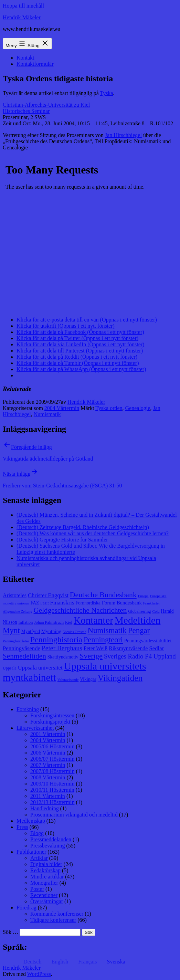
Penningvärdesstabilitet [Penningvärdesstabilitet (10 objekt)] (148, 641)
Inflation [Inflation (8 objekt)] (26, 622)
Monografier (44, 883)
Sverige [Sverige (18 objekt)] (91, 656)
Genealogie (138, 408)
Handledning (45, 808)
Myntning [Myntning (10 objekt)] (51, 631)
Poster (37, 889)
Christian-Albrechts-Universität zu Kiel (46, 105)
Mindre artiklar (47, 877)
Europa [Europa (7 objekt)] (143, 596)
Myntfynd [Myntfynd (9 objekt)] (31, 631)
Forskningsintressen (52, 715)
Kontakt (25, 58)
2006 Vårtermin (48, 753)
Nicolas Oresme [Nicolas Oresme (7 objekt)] (74, 632)
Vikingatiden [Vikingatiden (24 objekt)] (120, 678)
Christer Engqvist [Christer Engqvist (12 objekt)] (48, 595)
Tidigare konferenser (53, 920)
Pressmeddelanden (51, 839)
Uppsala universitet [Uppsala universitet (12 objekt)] (40, 668)
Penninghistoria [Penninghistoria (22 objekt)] (56, 640)
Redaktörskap (45, 870)
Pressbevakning (47, 846)
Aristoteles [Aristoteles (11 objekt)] (15, 595)
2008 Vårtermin (48, 777)
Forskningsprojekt (50, 722)
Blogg (37, 833)
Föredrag (27, 908)
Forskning (28, 709)
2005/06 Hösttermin (52, 746)
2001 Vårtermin (48, 734)
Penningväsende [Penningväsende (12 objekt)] (22, 648)
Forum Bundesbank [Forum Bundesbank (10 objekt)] (122, 603)
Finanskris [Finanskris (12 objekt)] (62, 603)
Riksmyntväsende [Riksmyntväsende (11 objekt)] (128, 648)
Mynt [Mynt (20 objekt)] (11, 630)
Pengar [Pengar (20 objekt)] (139, 630)
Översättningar (47, 901)
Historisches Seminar (26, 111)
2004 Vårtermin (62, 408)
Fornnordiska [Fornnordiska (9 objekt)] (88, 603)
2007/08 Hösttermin (52, 771)
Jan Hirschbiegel (123, 135)
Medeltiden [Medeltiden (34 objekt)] (138, 620)
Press (22, 827)
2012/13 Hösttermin (52, 802)
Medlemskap (31, 821)
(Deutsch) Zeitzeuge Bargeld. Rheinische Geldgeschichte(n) (83, 527)
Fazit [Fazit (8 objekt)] (44, 603)
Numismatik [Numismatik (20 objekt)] (107, 630)
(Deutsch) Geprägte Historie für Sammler (62, 540)
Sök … (10, 932)
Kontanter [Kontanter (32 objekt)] (93, 620)
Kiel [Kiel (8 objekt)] (69, 622)
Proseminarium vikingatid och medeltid (74, 815)
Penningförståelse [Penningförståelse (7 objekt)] (16, 641)
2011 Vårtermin (48, 796)
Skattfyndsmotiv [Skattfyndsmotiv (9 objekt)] (63, 657)
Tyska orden (109, 408)
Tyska (106, 93)
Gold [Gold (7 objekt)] (156, 612)
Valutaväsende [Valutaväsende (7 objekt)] (68, 680)
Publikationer (31, 852)
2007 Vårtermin (48, 765)
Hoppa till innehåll (23, 6)
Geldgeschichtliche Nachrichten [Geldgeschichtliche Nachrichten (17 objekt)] (80, 610)
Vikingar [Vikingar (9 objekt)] (88, 679)
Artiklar (39, 858)
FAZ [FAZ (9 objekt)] (35, 603)
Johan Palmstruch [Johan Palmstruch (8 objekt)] (49, 622)
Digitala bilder (46, 864)
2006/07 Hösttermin (52, 759)
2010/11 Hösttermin (52, 790)
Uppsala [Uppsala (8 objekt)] (10, 668)
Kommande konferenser (57, 914)
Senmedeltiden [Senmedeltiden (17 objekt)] (24, 656)
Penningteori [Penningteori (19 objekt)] (103, 640)
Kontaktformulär (35, 64)
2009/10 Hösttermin (52, 784)
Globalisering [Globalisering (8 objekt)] (139, 611)
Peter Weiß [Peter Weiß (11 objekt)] (96, 648)
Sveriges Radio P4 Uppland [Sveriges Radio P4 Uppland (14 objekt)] (140, 656)
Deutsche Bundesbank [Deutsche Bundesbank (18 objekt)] (103, 595)
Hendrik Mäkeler (22, 17)
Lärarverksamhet (35, 728)
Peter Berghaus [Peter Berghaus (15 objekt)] (62, 648)
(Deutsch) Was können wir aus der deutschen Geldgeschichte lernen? (93, 533)
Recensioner (44, 895)
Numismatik (47, 414)
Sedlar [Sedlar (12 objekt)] (156, 648)
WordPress (39, 974)
